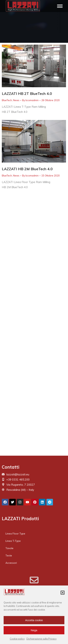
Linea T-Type (13, 541)
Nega (34, 630)
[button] (63, 593)
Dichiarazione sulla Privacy (42, 639)
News (16, 100)
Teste (9, 556)
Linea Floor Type (15, 534)
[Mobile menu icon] (60, 6)
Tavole (9, 548)
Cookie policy (17, 639)
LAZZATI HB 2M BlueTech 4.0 (27, 169)
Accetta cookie (34, 620)
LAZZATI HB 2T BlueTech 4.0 (27, 94)
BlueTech (7, 100)
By (30, 100)
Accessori (11, 563)
